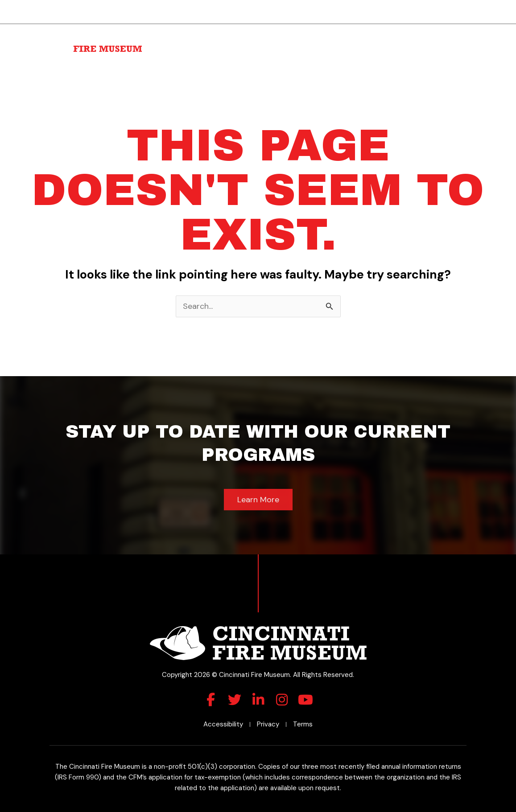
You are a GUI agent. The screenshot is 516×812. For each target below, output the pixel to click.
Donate (325, 37)
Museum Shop (449, 37)
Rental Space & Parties (272, 37)
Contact (460, 51)
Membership (364, 37)
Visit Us (219, 37)
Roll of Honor (408, 37)
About (186, 37)
